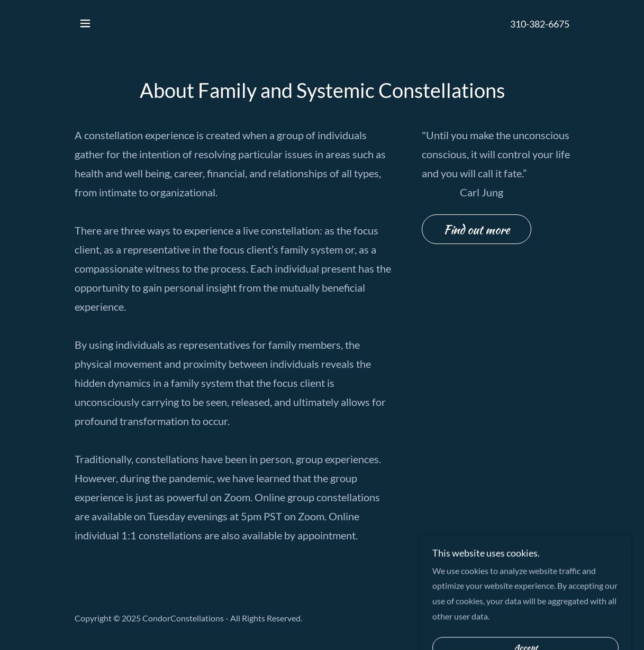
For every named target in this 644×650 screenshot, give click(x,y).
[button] (85, 23)
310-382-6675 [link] (540, 24)
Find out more (477, 229)
